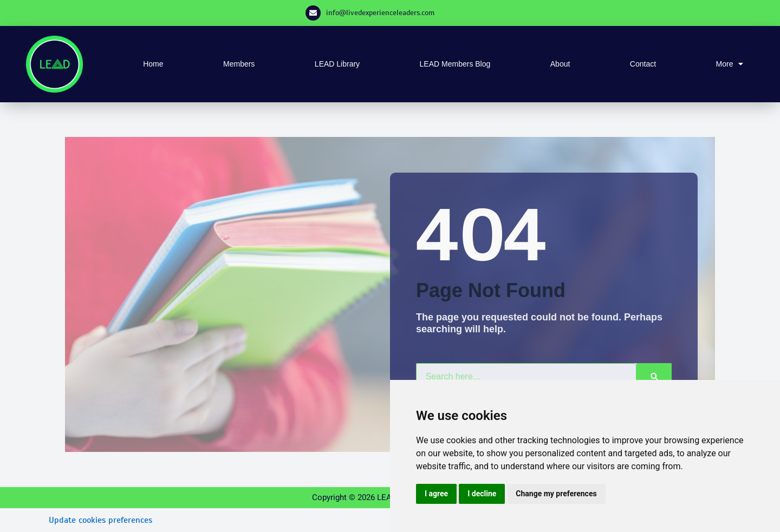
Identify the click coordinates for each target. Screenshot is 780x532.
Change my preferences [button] (556, 494)
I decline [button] (482, 494)
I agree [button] (436, 494)
